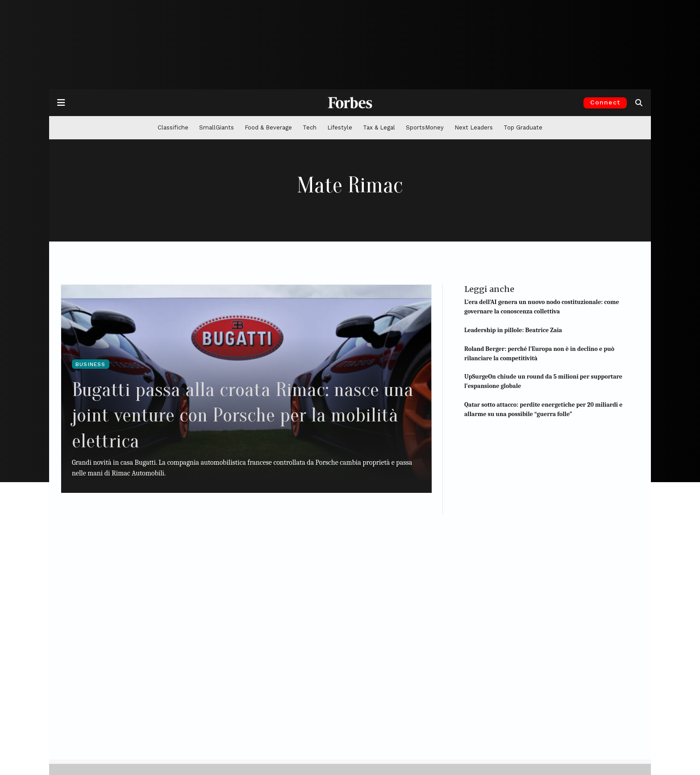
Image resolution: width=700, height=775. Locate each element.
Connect (605, 102)
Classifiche (173, 127)
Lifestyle (340, 127)
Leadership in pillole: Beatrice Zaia (513, 330)
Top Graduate (523, 127)
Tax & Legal (379, 127)
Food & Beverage (268, 127)
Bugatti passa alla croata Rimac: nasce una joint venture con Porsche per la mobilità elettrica (236, 415)
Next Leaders (474, 127)
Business (91, 364)
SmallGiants (217, 127)
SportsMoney (425, 127)
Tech (310, 127)
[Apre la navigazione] (61, 103)
